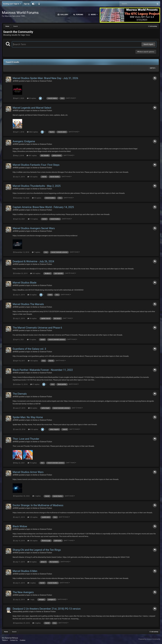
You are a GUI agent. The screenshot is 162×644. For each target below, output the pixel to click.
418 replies (33, 429)
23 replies (32, 98)
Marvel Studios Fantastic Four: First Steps (36, 165)
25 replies (32, 295)
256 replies (33, 541)
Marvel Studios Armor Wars (28, 472)
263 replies (35, 273)
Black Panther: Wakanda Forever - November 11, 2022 (43, 370)
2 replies (37, 496)
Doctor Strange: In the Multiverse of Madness (38, 505)
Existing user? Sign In (12, 4)
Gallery (64, 15)
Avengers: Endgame (24, 141)
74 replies (32, 463)
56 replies (32, 318)
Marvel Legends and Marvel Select (32, 108)
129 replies (33, 517)
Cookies (23, 640)
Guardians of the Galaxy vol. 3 (29, 349)
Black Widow (20, 526)
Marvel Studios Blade (25, 283)
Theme (5, 640)
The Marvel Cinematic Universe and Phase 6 (37, 328)
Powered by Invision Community (149, 639)
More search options (146, 52)
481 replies (32, 156)
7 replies (36, 252)
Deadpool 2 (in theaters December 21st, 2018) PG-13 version (47, 609)
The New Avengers (23, 592)
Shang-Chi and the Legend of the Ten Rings (37, 550)
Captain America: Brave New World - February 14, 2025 (43, 207)
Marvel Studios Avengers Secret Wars (34, 228)
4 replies (37, 623)
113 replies (33, 219)
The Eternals (20, 394)
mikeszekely (17, 612)
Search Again (148, 44)
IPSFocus (15, 638)
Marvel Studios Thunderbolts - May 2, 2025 (37, 186)
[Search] (131, 4)
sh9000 (16, 81)
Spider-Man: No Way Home (28, 417)
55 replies (37, 198)
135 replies (33, 177)
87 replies (35, 384)
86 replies (33, 408)
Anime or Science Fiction (42, 81)
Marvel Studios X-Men (25, 571)
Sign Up (27, 4)
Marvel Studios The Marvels (28, 304)
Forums (79, 15)
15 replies (32, 340)
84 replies (32, 562)
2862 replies (32, 132)
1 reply (31, 600)
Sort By (153, 68)
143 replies (33, 361)
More (93, 15)
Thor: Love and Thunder (26, 439)
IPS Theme (6, 638)
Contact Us (14, 640)
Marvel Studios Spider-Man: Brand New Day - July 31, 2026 (45, 78)
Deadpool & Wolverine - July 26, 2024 (33, 261)
